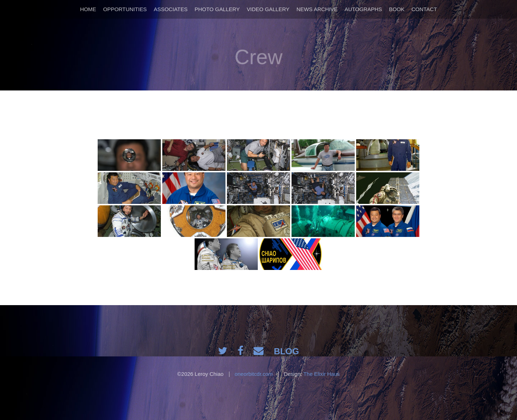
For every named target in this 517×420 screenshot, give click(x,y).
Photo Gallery (217, 9)
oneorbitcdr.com (253, 374)
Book (397, 9)
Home (88, 9)
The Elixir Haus (322, 374)
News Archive (317, 9)
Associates (171, 9)
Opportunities (125, 9)
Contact (424, 9)
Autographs (363, 9)
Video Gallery (268, 9)
